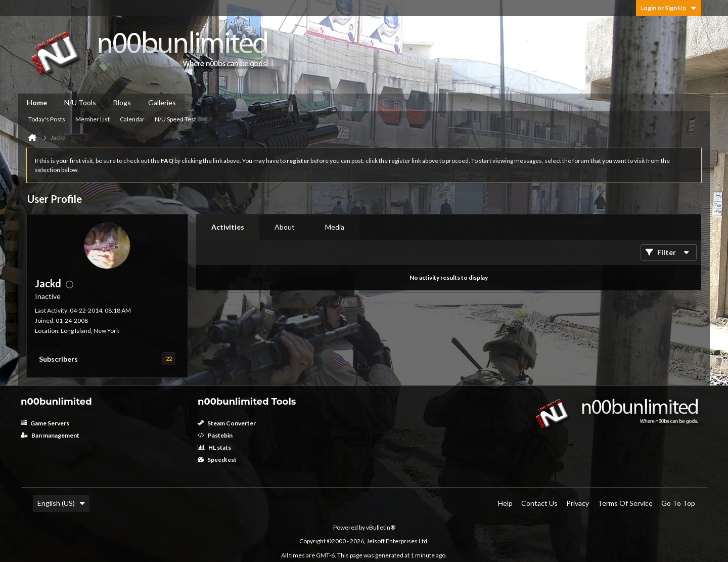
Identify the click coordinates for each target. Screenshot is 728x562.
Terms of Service (625, 503)
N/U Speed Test (175, 119)
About (285, 227)
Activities (228, 227)
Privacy (578, 503)
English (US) (61, 503)
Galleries (162, 102)
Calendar (132, 119)
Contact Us (539, 503)
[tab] (228, 227)
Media (335, 227)
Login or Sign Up (668, 8)
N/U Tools (80, 102)
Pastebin (215, 435)
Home (37, 102)
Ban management (50, 435)
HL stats (214, 447)
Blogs (122, 102)
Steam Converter (227, 423)
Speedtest (217, 460)
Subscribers (58, 359)
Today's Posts (47, 119)
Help (505, 503)
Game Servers (45, 423)
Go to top (678, 503)
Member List (93, 119)
